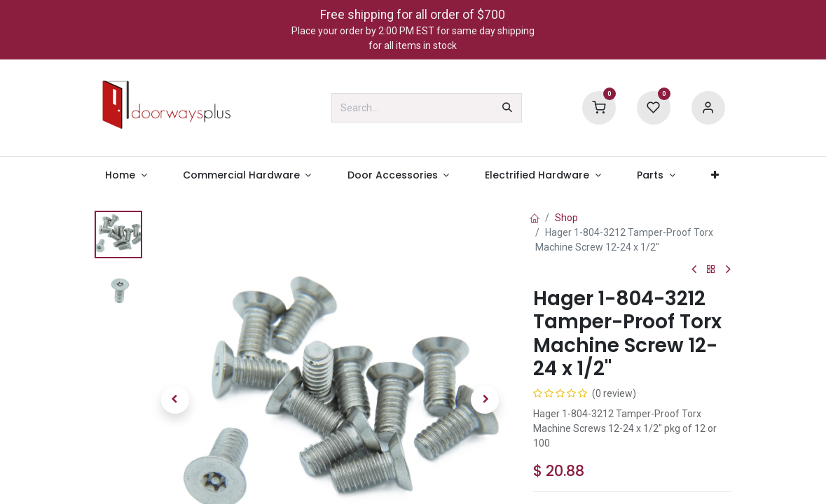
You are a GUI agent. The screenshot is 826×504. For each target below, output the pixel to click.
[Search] (507, 108)
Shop (566, 218)
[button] (175, 400)
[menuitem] (126, 175)
